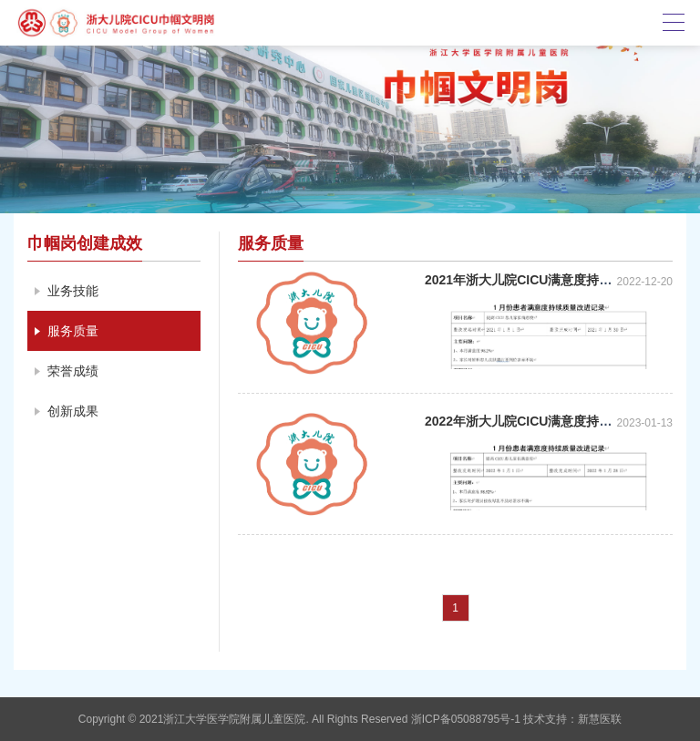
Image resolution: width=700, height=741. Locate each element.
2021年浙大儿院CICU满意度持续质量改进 (544, 280)
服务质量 (73, 331)
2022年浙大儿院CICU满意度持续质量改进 (544, 421)
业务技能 (73, 291)
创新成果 (73, 411)
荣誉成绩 (73, 371)
